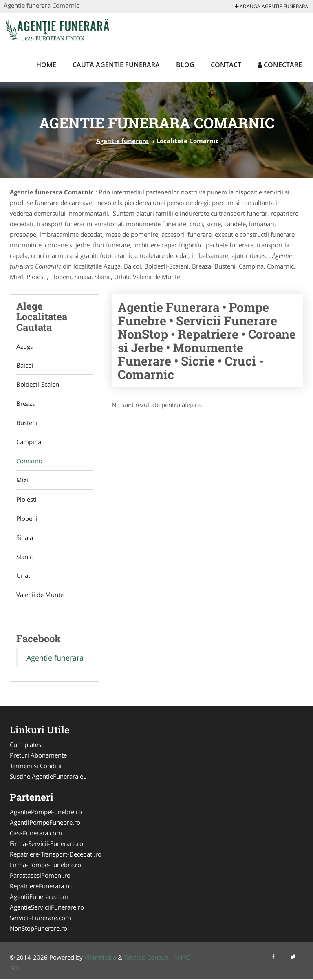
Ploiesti (26, 500)
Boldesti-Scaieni (39, 385)
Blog (185, 65)
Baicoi (25, 366)
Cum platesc (27, 745)
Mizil (23, 480)
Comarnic (30, 461)
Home (46, 65)
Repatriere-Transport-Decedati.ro (56, 855)
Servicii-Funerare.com (40, 918)
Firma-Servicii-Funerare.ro (46, 844)
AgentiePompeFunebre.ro (46, 813)
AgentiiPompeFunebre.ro (45, 823)
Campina (29, 442)
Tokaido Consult (146, 958)
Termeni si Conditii (36, 766)
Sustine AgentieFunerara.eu (48, 777)
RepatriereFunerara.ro (41, 887)
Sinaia (25, 538)
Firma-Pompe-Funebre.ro (45, 865)
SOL (15, 969)
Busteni (27, 423)
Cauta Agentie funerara (116, 65)
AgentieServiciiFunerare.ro (47, 908)
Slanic (24, 557)
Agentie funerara (122, 141)
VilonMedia (100, 958)
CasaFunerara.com (36, 834)
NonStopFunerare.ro (39, 929)
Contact (226, 65)
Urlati (24, 576)
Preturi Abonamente (38, 756)
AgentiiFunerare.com (39, 897)
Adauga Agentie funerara (271, 6)
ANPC (182, 958)
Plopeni (27, 519)
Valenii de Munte (40, 595)
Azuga (25, 346)
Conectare (280, 65)
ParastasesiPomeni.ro (40, 876)
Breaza (26, 404)
